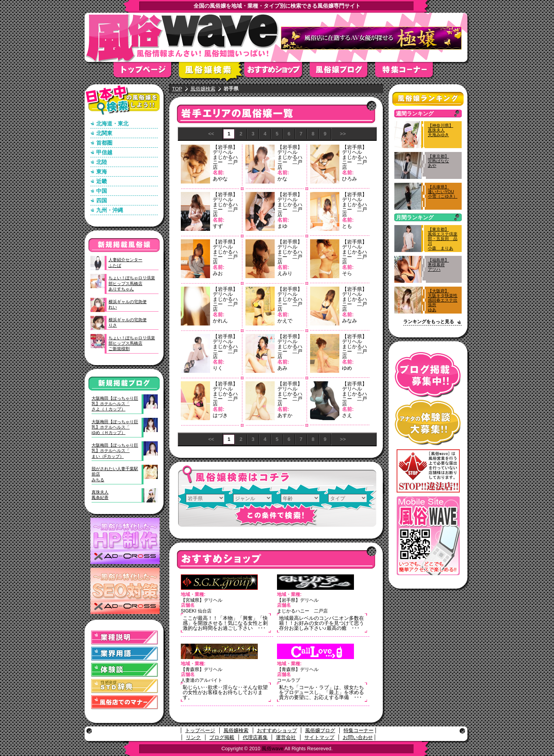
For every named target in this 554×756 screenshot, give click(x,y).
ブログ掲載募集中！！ (428, 375)
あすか (285, 415)
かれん (220, 321)
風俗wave (272, 748)
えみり (285, 273)
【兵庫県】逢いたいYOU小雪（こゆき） (443, 192)
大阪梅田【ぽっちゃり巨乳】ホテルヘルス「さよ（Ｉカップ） (115, 404)
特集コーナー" (408, 72)
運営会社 (286, 737)
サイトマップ (319, 737)
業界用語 (125, 654)
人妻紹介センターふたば (125, 262)
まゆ (282, 226)
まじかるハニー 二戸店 (225, 162)
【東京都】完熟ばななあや (438, 161)
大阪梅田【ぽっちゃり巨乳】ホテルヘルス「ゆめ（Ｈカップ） (115, 427)
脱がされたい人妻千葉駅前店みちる (115, 474)
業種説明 (125, 638)
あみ (282, 368)
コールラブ (289, 680)
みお (218, 273)
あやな (220, 179)
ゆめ (347, 368)
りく (218, 368)
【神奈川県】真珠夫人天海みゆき (441, 130)
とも (347, 226)
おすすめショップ (277, 72)
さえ (347, 415)
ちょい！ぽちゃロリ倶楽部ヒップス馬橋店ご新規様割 (132, 343)
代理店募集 (255, 737)
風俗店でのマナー (125, 702)
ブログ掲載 (222, 737)
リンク (193, 737)
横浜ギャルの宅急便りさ (128, 322)
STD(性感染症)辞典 (125, 686)
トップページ (146, 72)
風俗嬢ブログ (342, 72)
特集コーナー (359, 730)
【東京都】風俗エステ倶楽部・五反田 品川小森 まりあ (443, 239)
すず (218, 226)
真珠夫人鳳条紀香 (100, 495)
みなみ (350, 321)
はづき (220, 415)
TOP (177, 89)
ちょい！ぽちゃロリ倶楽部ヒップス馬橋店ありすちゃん (132, 283)
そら (347, 273)
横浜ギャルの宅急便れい (128, 304)
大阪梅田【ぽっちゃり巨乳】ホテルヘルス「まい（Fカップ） (115, 451)
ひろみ (350, 179)
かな (282, 179)
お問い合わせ (358, 737)
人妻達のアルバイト (202, 680)
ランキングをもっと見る (429, 322)
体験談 (125, 670)
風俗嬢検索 (212, 72)
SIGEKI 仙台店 (196, 611)
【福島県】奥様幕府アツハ (438, 265)
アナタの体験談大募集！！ (428, 423)
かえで (285, 321)
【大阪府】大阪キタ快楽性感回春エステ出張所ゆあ (443, 300)
